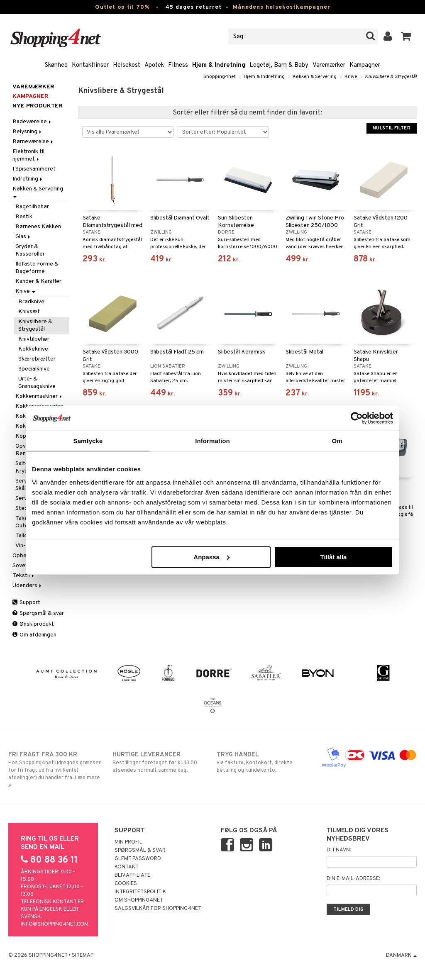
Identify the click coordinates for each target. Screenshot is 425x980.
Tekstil (24, 576)
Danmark (401, 956)
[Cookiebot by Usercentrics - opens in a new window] (357, 418)
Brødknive (31, 302)
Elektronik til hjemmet (28, 155)
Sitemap (83, 956)
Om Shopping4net (139, 900)
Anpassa (211, 557)
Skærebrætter (37, 359)
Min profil (128, 842)
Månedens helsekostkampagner (282, 7)
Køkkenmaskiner (39, 396)
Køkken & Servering (315, 77)
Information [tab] (212, 441)
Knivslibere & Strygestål (391, 77)
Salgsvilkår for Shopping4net (158, 909)
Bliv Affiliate (132, 875)
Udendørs (28, 586)
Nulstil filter (392, 128)
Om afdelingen (34, 635)
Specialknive (34, 369)
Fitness (178, 65)
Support (26, 603)
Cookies (126, 884)
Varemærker (329, 65)
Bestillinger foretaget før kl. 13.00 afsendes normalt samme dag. (160, 762)
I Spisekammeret (34, 169)
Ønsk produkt (33, 624)
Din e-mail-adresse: (353, 879)
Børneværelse (33, 142)
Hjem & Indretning (219, 65)
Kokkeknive (33, 349)
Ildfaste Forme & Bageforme (37, 268)
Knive (351, 77)
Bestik (24, 217)
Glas (23, 237)
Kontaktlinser (90, 65)
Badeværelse (32, 122)
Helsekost (127, 65)
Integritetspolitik (140, 892)
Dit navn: (339, 850)
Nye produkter (38, 106)
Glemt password (138, 859)
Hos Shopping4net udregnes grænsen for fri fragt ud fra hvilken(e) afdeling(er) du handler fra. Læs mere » (56, 770)
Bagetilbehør (32, 207)
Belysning (28, 132)
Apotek (154, 65)
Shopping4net (220, 77)
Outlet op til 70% (122, 7)
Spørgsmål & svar (38, 613)
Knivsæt (29, 312)
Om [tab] (337, 441)
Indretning (28, 179)
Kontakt (127, 867)
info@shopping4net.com (55, 924)
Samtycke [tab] (88, 441)
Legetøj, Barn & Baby (279, 65)
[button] (406, 37)
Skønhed (56, 65)
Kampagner (365, 65)
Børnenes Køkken (38, 227)
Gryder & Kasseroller (30, 250)
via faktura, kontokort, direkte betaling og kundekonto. (264, 762)
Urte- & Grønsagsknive (37, 383)
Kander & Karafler (38, 282)
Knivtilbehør (34, 339)
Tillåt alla (333, 557)
